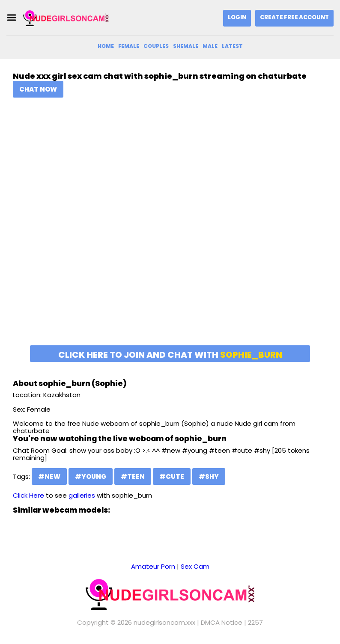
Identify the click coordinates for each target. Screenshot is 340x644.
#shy (209, 476)
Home (106, 46)
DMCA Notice (222, 622)
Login (237, 17)
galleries (82, 495)
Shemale (186, 46)
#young (91, 476)
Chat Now (38, 89)
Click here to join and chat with (170, 355)
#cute (172, 476)
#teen (133, 476)
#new (49, 476)
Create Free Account (294, 17)
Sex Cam (195, 566)
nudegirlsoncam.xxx (164, 622)
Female (129, 46)
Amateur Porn (153, 566)
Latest (232, 46)
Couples (156, 46)
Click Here (28, 495)
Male (210, 46)
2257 (255, 622)
